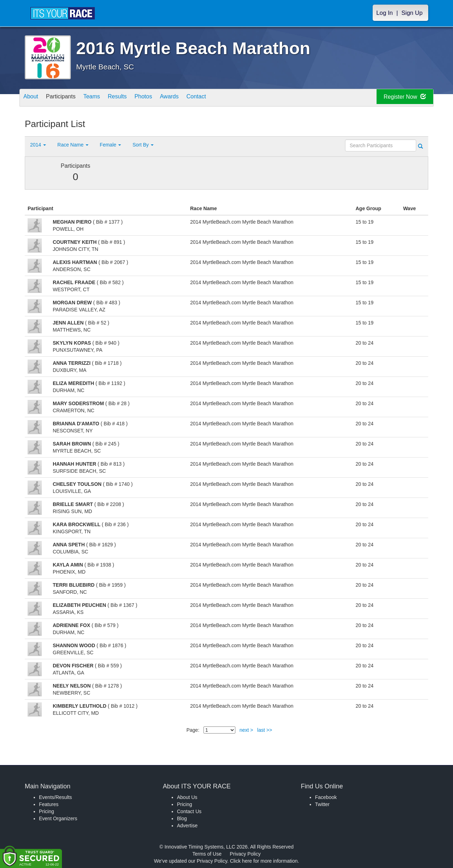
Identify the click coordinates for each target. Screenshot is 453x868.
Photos (164, 98)
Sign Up (412, 13)
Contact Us (189, 811)
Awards (194, 98)
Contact (225, 98)
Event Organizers (58, 818)
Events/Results (55, 797)
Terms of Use (207, 854)
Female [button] (111, 145)
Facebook (326, 797)
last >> (265, 730)
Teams (103, 98)
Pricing (47, 811)
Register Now (399, 98)
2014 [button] (38, 145)
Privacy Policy (245, 854)
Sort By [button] (143, 145)
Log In (385, 13)
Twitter (322, 804)
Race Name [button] (73, 145)
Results (133, 98)
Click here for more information (264, 861)
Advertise (187, 826)
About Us (187, 797)
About (33, 98)
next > (246, 730)
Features (49, 804)
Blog (182, 818)
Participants (68, 98)
